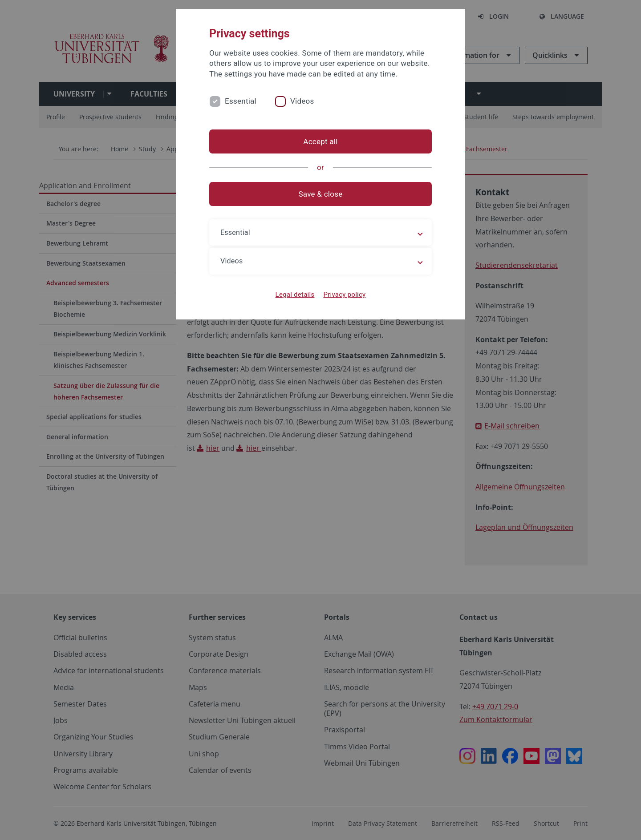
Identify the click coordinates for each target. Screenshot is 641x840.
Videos (302, 101)
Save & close (321, 194)
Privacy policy (344, 295)
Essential (241, 101)
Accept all (320, 141)
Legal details (295, 295)
